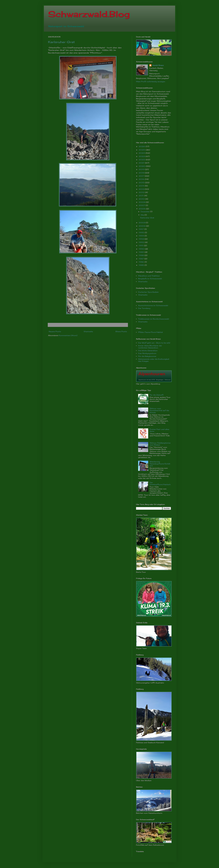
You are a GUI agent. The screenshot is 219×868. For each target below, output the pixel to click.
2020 (142, 166)
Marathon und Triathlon (149, 276)
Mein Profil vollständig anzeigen (151, 82)
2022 (142, 160)
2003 (142, 223)
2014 (142, 186)
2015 (142, 183)
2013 (142, 189)
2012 (142, 192)
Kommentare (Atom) (68, 335)
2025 (142, 150)
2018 (142, 173)
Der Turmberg (144, 308)
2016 (142, 179)
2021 (142, 163)
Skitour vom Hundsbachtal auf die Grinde (159, 410)
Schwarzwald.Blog (89, 14)
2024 (142, 153)
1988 (142, 255)
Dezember (145, 212)
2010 (142, 199)
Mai (143, 215)
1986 (142, 262)
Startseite (88, 331)
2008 (142, 202)
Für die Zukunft (157, 395)
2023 (142, 156)
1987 (141, 259)
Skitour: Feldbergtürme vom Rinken (160, 444)
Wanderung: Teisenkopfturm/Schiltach (160, 464)
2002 (142, 226)
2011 (141, 196)
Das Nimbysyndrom (147, 353)
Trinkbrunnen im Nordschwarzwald (154, 319)
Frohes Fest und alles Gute (159, 430)
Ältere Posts (121, 331)
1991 (141, 246)
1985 (142, 265)
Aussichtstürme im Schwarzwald (153, 305)
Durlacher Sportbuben (148, 292)
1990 (142, 249)
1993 (142, 239)
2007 (142, 205)
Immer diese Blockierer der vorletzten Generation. (150, 347)
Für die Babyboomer (147, 356)
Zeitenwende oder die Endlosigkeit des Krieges (154, 360)
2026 (142, 146)
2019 (142, 169)
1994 (142, 236)
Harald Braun (158, 65)
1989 (142, 252)
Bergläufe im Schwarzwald (150, 279)
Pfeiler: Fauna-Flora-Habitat (150, 332)
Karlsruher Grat (61, 42)
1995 (142, 233)
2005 (142, 209)
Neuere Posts (55, 331)
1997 (142, 229)
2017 (142, 176)
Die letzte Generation (148, 351)
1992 (142, 242)
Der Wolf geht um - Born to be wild (154, 343)
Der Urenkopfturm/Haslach (160, 483)
